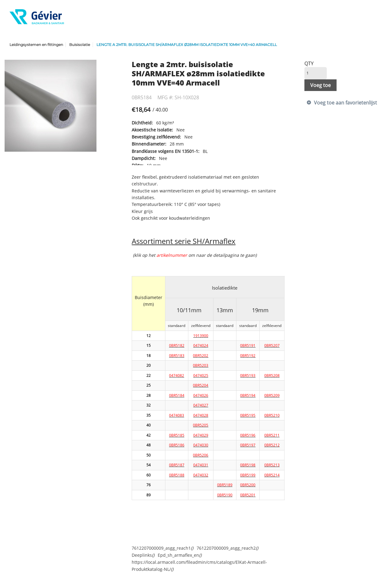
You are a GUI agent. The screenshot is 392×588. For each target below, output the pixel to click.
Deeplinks (143, 555)
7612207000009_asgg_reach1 (162, 548)
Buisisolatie (80, 45)
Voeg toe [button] (320, 85)
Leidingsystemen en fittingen (36, 45)
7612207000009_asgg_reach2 (227, 548)
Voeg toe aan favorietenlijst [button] (345, 103)
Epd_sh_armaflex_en (180, 555)
